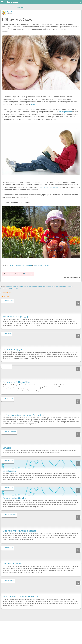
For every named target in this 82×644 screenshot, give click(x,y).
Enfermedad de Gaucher (15, 498)
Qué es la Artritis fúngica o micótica (20, 531)
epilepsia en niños (11, 286)
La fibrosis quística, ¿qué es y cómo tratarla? (24, 415)
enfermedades (4, 288)
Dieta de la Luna (9, 461)
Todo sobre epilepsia (42, 265)
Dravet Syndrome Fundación (21, 265)
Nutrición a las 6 (9, 300)
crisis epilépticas (66, 112)
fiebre (33, 104)
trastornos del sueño (49, 187)
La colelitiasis (9, 471)
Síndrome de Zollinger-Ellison (17, 382)
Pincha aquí (28, 274)
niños (11, 288)
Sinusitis (7, 448)
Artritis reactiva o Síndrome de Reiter (20, 597)
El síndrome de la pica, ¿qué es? (19, 317)
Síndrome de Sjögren (13, 349)
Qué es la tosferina (12, 564)
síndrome (70, 286)
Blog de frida (10, 12)
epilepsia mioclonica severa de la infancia (40, 286)
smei (54, 286)
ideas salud (21, 7)
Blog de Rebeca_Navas (11, 432)
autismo (16, 288)
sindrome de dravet (61, 286)
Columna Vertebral (10, 580)
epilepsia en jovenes (22, 286)
